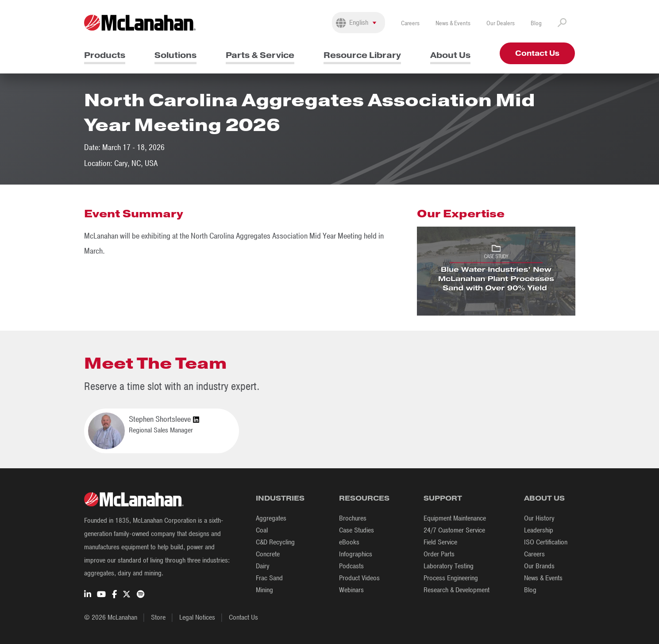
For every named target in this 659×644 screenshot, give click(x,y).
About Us (450, 55)
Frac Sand (269, 578)
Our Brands (539, 566)
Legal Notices (197, 617)
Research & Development (457, 590)
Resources (364, 498)
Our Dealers (501, 23)
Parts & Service (260, 55)
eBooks (349, 542)
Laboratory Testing (449, 566)
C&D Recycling (275, 542)
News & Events (453, 23)
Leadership (539, 530)
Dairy (263, 566)
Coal (262, 530)
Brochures (353, 518)
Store (158, 617)
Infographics (356, 554)
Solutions (175, 55)
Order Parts (439, 554)
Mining (264, 590)
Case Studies (356, 530)
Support (443, 498)
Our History (539, 518)
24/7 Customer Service (454, 530)
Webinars (351, 590)
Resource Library (362, 55)
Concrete (268, 554)
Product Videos (359, 578)
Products (105, 55)
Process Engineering (451, 578)
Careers (410, 23)
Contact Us (537, 53)
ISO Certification (546, 542)
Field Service (440, 542)
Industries (280, 498)
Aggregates (271, 518)
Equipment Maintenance (455, 518)
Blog (536, 23)
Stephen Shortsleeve (164, 420)
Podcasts (351, 566)
